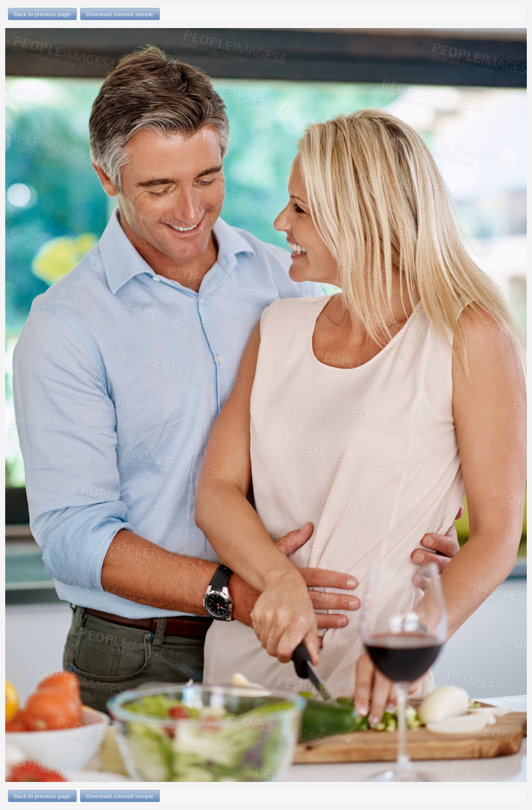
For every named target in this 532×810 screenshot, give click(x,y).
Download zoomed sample (120, 14)
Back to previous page (42, 14)
